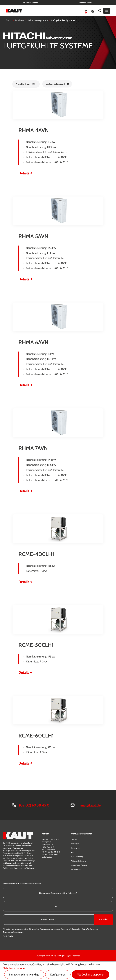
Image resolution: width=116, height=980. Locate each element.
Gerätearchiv (76, 869)
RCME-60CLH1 (36, 736)
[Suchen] (100, 11)
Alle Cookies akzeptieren (91, 975)
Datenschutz (76, 848)
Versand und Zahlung (79, 865)
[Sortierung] (57, 84)
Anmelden (103, 919)
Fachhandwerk (85, 3)
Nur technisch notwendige (24, 975)
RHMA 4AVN (34, 130)
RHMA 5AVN (33, 236)
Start (9, 20)
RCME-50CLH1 (36, 645)
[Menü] (107, 11)
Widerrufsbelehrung (78, 861)
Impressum (75, 844)
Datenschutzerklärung (13, 932)
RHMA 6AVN (33, 342)
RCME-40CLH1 (36, 554)
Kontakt (74, 839)
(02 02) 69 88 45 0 (34, 805)
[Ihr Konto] (93, 11)
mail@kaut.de (90, 805)
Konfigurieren (58, 975)
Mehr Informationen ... (16, 968)
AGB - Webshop (77, 857)
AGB (72, 852)
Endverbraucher (30, 3)
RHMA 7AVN (33, 448)
